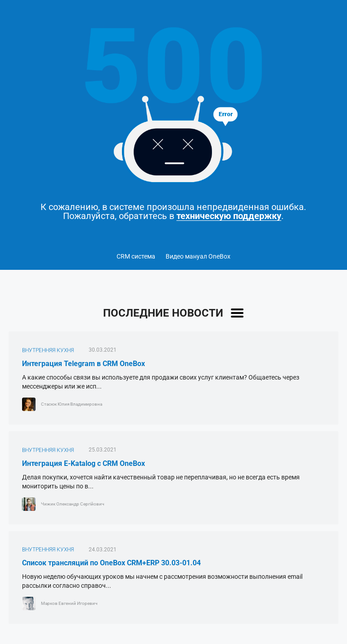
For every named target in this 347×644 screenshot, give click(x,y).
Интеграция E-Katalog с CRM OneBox (83, 463)
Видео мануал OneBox (198, 256)
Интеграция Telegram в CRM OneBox (83, 364)
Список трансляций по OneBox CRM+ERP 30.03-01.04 (111, 563)
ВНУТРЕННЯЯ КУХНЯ (48, 350)
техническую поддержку (229, 216)
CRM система (136, 256)
